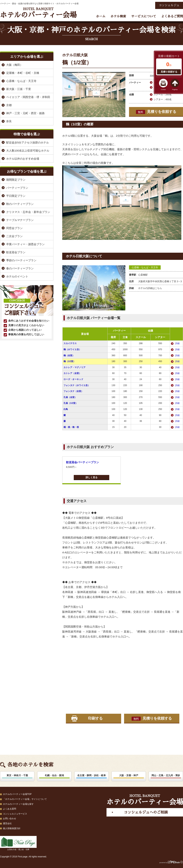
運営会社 (7, 823)
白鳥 (66, 409)
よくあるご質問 (172, 16)
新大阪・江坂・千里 (19, 89)
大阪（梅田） (14, 65)
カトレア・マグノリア (74, 367)
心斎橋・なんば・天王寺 (145, 267)
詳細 (177, 343)
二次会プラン (14, 236)
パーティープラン (17, 188)
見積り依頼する (169, 72)
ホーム (101, 16)
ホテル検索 (118, 16)
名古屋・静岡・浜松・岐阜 (91, 775)
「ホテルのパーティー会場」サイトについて (25, 799)
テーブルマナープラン (20, 220)
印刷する (95, 718)
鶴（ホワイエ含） (72, 349)
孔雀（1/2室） (71, 403)
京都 (9, 105)
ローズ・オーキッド (73, 379)
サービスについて (144, 16)
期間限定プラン (16, 180)
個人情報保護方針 (12, 828)
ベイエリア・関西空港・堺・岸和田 (28, 97)
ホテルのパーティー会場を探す (18, 804)
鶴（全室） (69, 355)
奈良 (9, 121)
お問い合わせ (10, 819)
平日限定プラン (16, 196)
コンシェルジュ (169, 5)
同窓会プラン (14, 228)
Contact (163, 90)
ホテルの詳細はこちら (150, 288)
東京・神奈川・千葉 (17, 775)
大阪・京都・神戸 (129, 775)
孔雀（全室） (70, 397)
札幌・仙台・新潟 (54, 775)
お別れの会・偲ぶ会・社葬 (18, 843)
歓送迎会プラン (16, 252)
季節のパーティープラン (21, 260)
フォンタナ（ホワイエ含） (77, 385)
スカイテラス (70, 343)
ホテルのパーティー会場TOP (17, 794)
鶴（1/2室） (69, 361)
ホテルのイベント (17, 276)
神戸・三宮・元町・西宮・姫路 (25, 113)
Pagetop (175, 90)
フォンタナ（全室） (73, 391)
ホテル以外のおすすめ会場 (23, 159)
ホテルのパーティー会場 (38, 13)
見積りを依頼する (156, 112)
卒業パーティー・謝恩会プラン (25, 244)
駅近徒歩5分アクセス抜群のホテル (28, 142)
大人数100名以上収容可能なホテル (28, 151)
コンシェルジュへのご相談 (146, 812)
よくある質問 (10, 809)
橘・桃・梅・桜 (71, 427)
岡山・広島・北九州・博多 (166, 775)
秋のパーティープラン (20, 204)
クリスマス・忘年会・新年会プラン (28, 212)
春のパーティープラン (20, 268)
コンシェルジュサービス (15, 814)
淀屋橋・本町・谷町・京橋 (23, 73)
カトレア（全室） (72, 373)
